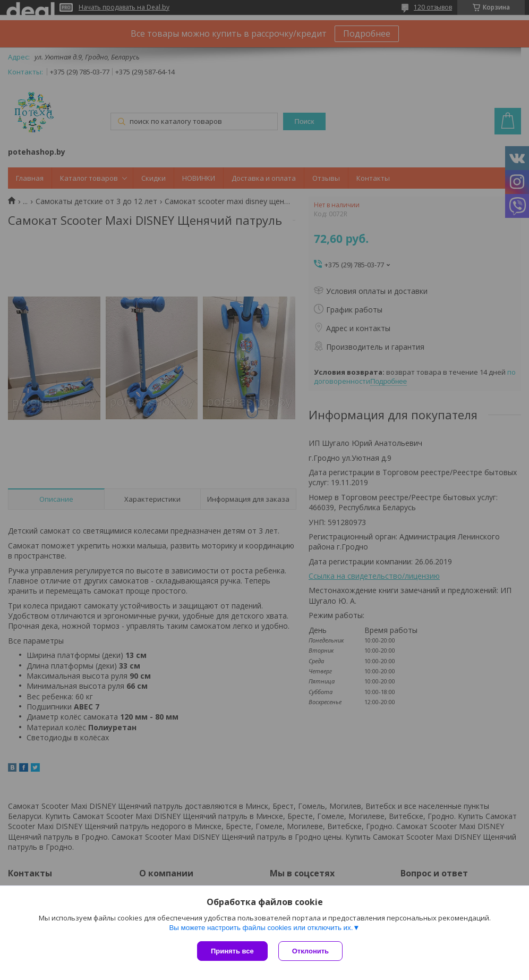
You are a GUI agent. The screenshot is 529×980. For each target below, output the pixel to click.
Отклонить (310, 951)
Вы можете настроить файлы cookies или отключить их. (261, 928)
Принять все (232, 951)
